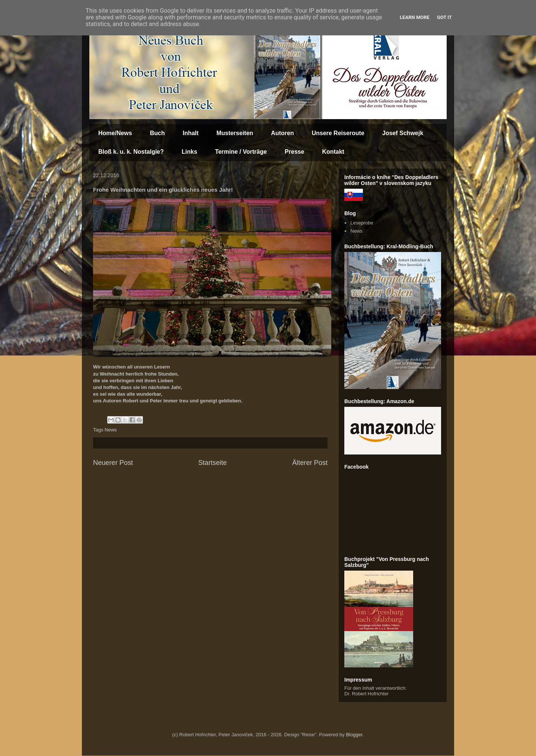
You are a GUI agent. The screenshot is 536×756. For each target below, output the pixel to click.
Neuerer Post (113, 463)
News (111, 430)
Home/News (115, 133)
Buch (157, 133)
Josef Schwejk (403, 133)
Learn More (415, 17)
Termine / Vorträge (241, 152)
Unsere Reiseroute (338, 133)
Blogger (354, 735)
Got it (444, 17)
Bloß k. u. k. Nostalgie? (131, 152)
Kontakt (333, 152)
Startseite (213, 463)
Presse (295, 152)
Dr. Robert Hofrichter (366, 694)
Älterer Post (310, 463)
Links (189, 152)
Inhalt (191, 133)
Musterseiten (235, 133)
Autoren (282, 133)
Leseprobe (362, 223)
